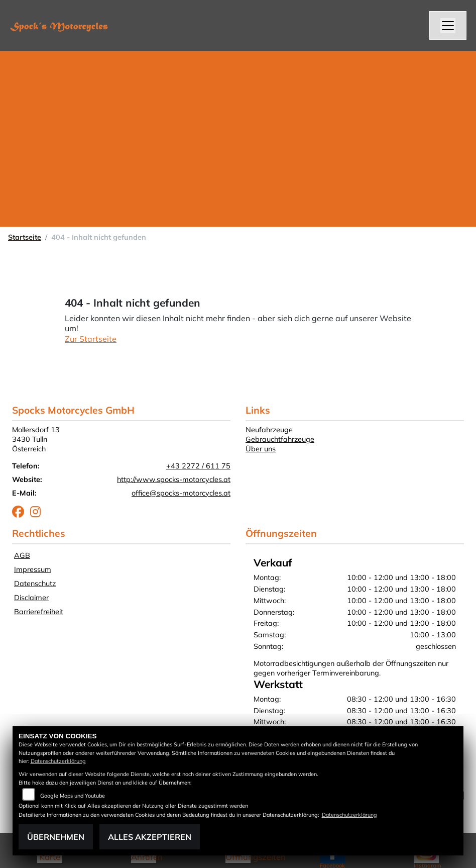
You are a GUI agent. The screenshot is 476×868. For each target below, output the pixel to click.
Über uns (261, 449)
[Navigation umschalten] (448, 26)
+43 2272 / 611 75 (198, 466)
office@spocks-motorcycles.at (181, 493)
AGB (22, 555)
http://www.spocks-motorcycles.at (174, 479)
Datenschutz (35, 584)
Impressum (33, 569)
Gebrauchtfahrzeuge (280, 439)
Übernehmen (56, 837)
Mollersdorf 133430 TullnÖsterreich (36, 439)
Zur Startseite (91, 339)
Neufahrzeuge (269, 430)
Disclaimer (31, 598)
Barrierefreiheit (39, 612)
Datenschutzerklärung (58, 761)
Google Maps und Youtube (73, 796)
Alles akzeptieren (150, 837)
